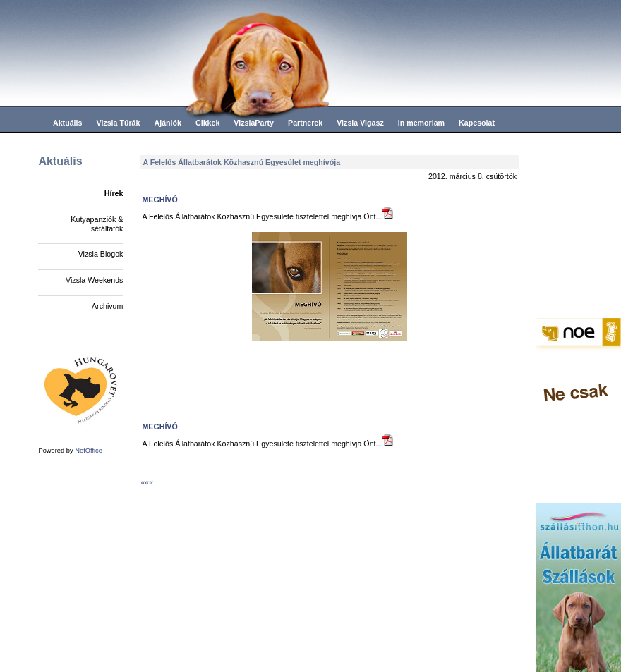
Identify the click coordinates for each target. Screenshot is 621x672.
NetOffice (89, 451)
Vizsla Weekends (94, 280)
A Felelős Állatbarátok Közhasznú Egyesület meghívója (241, 162)
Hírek (114, 193)
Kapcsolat (477, 123)
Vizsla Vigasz (360, 123)
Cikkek (207, 123)
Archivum (107, 306)
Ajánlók (168, 123)
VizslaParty (254, 123)
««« (147, 482)
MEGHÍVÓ (159, 200)
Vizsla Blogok (101, 254)
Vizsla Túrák (118, 123)
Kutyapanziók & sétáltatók (97, 224)
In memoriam (421, 123)
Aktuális (67, 123)
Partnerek (305, 123)
